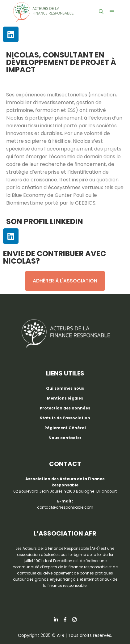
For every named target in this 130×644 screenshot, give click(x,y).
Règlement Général (65, 428)
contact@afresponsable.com (65, 507)
